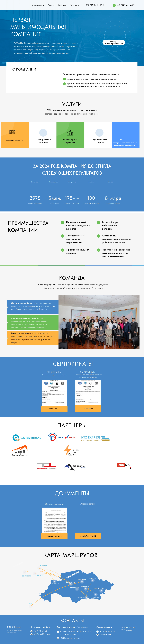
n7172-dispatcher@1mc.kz (72, 638)
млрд (116, 198)
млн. (56, 198)
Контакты (75, 5)
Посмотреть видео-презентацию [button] (114, 43)
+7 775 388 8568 (68, 635)
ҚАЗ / (88, 5)
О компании (38, 5)
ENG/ (99, 5)
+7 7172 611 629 (84, 631)
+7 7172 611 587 (41, 631)
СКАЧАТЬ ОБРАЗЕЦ (54, 536)
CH (104, 5)
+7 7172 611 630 (126, 5)
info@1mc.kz (106, 635)
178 (69, 198)
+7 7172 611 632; (68, 631)
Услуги (51, 5)
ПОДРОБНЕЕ (54, 409)
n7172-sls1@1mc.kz (42, 634)
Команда (62, 5)
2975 (35, 198)
